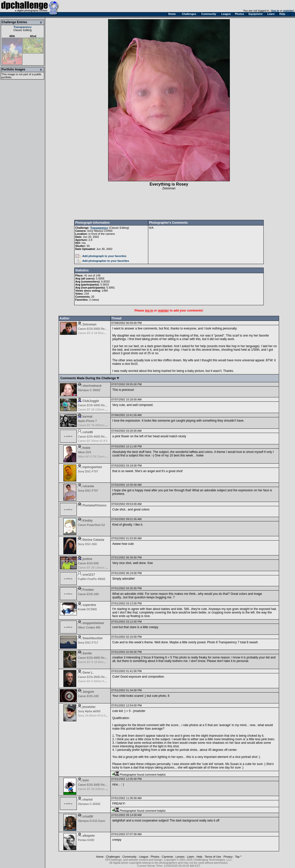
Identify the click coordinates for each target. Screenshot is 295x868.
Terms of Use (213, 857)
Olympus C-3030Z (89, 804)
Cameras (168, 857)
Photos (155, 857)
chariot (87, 800)
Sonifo (87, 653)
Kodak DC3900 (87, 609)
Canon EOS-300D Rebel (93, 785)
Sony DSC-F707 (88, 471)
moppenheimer (93, 623)
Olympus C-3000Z (89, 390)
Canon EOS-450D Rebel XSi (96, 437)
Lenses (180, 857)
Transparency (22, 27)
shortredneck (92, 386)
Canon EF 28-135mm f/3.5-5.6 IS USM (102, 410)
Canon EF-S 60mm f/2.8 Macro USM (101, 681)
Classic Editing (22, 30)
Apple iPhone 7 (87, 421)
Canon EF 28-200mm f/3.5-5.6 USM (100, 789)
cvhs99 (88, 432)
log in (275, 11)
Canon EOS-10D (88, 594)
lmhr (86, 780)
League (144, 857)
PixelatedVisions (94, 505)
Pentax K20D (86, 840)
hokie (86, 448)
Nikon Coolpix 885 (89, 627)
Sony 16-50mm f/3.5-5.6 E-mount (98, 716)
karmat (87, 417)
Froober (88, 590)
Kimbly (87, 521)
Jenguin (88, 692)
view (95, 300)
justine (87, 559)
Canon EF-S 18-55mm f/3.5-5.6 (97, 662)
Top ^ (238, 857)
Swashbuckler (93, 638)
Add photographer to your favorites (103, 261)
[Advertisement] (169, 205)
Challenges (113, 857)
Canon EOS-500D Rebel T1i (95, 329)
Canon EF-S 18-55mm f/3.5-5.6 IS (99, 333)
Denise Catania (93, 540)
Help (199, 857)
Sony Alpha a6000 (89, 711)
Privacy (228, 857)
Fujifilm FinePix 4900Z (92, 579)
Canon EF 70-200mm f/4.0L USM (98, 425)
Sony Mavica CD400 (100, 231)
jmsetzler (89, 707)
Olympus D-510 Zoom (91, 821)
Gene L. (88, 673)
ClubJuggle (91, 401)
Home (100, 857)
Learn (190, 857)
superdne (89, 605)
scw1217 (89, 575)
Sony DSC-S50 (87, 544)
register (288, 11)
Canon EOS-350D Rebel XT (95, 677)
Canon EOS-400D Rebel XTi (95, 405)
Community (130, 857)
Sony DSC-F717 (88, 643)
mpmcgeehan (92, 467)
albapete (89, 836)
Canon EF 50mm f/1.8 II (93, 441)
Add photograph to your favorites (101, 256)
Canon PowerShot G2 (91, 525)
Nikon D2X (84, 452)
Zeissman (169, 188)
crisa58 (88, 816)
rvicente (88, 486)
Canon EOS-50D (88, 563)
